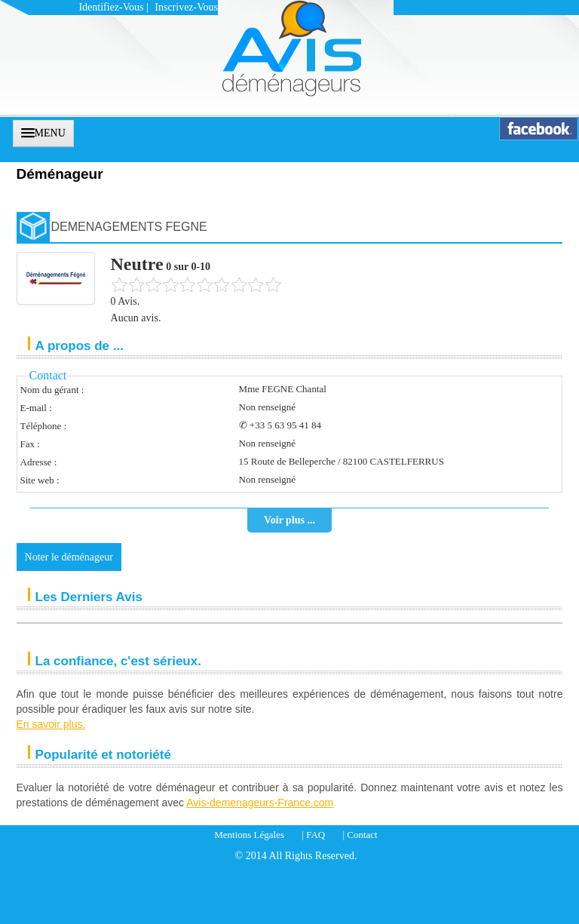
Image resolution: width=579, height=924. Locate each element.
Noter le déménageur (69, 557)
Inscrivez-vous (186, 7)
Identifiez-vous (111, 7)
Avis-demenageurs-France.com (260, 803)
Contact (362, 835)
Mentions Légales (249, 835)
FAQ (316, 835)
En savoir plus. (51, 724)
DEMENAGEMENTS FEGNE (129, 227)
